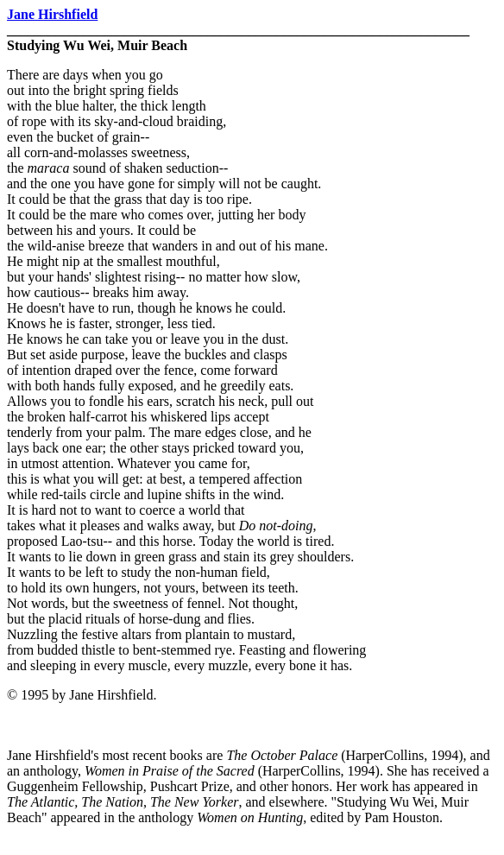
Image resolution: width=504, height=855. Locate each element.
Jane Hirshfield (52, 14)
